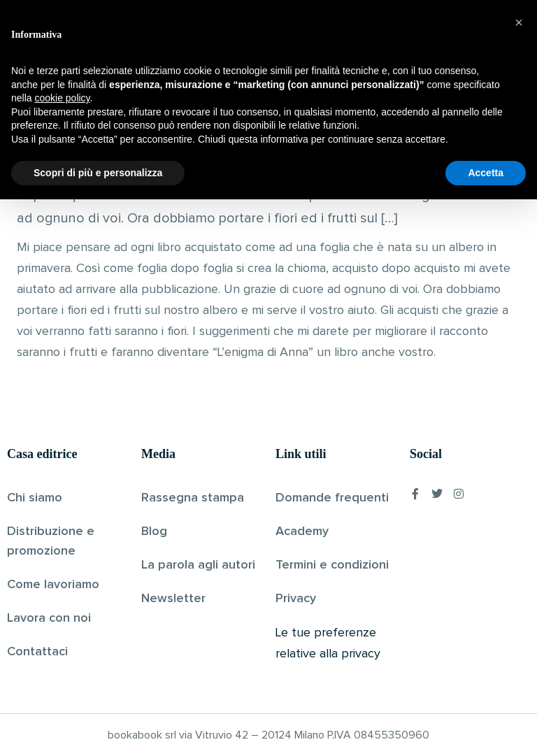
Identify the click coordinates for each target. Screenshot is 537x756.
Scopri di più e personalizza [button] (98, 729)
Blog (154, 532)
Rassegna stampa (193, 498)
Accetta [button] (486, 729)
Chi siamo (35, 498)
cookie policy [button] (62, 655)
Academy (302, 532)
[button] (519, 579)
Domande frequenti (332, 498)
